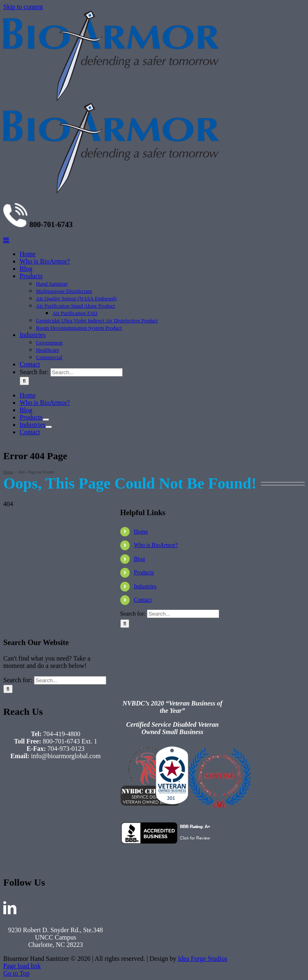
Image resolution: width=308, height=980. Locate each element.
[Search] (24, 807)
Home (141, 957)
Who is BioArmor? (156, 970)
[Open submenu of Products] (46, 845)
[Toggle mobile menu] (7, 665)
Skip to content (23, 7)
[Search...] (87, 798)
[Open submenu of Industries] (49, 853)
